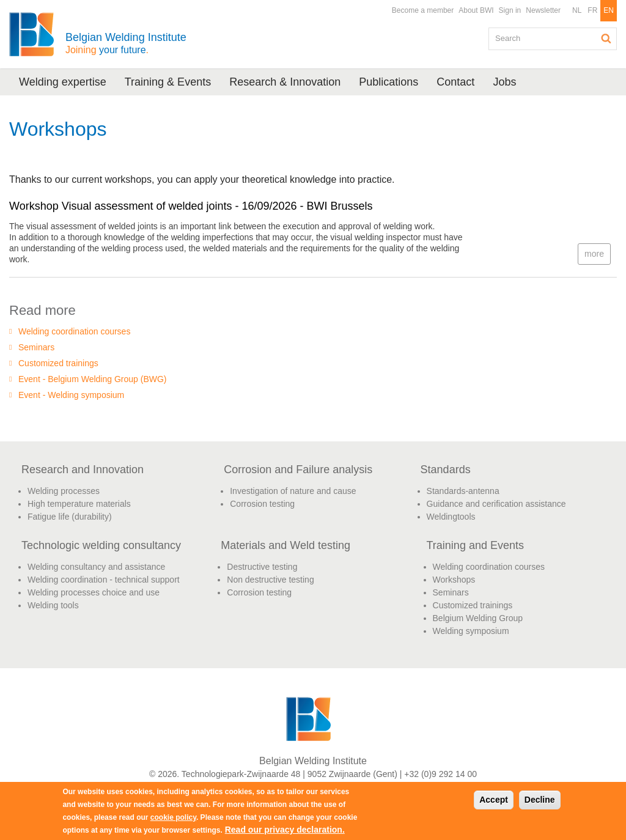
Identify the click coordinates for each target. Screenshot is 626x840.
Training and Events (475, 545)
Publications (388, 82)
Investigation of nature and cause (293, 491)
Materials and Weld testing (285, 545)
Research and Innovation (83, 470)
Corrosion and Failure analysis (298, 470)
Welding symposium (471, 631)
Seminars (36, 347)
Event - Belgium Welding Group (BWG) (93, 379)
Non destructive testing (270, 580)
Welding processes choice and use (94, 592)
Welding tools (53, 605)
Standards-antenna (463, 491)
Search (606, 39)
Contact (455, 82)
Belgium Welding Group (478, 618)
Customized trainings (58, 363)
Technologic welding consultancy (101, 545)
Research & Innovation (285, 82)
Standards (446, 470)
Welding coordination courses (74, 331)
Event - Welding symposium (71, 395)
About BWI (476, 10)
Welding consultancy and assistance (96, 567)
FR (592, 10)
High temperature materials (79, 504)
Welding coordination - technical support (104, 580)
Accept (494, 800)
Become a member (423, 10)
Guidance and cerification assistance (496, 504)
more (594, 254)
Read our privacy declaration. (285, 830)
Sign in (510, 10)
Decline (540, 800)
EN (609, 10)
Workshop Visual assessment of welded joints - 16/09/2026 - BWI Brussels (191, 206)
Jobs (504, 82)
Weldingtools (451, 517)
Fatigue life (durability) (70, 517)
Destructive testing (262, 567)
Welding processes (64, 491)
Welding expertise (63, 82)
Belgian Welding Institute (126, 43)
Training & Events (168, 82)
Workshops (454, 580)
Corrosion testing (262, 504)
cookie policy (173, 817)
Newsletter (543, 10)
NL (577, 10)
